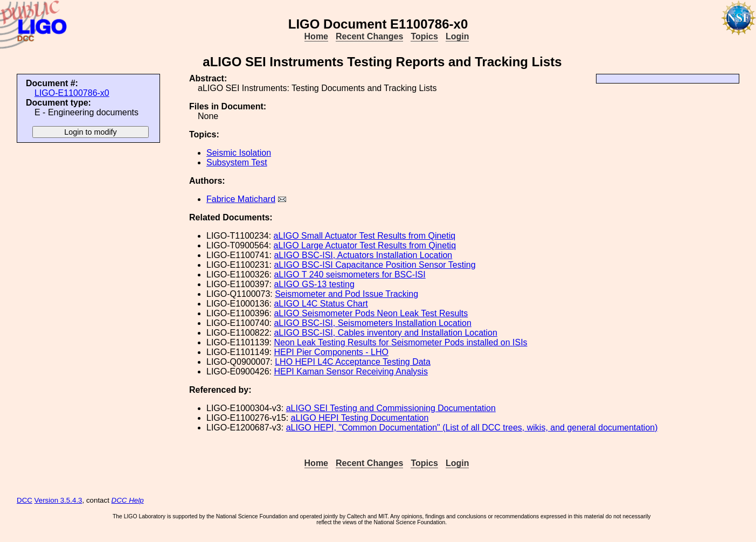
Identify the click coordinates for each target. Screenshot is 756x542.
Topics (424, 36)
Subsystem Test (237, 162)
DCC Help (128, 500)
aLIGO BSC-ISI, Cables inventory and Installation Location (385, 333)
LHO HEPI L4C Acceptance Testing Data (353, 362)
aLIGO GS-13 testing (314, 284)
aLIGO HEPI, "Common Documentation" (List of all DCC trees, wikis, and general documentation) (472, 428)
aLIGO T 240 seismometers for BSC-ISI (349, 275)
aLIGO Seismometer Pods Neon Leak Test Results (371, 313)
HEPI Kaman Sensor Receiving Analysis (351, 371)
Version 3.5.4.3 (58, 500)
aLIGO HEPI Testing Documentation (360, 418)
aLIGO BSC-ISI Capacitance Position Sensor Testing (374, 265)
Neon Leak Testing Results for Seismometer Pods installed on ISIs (400, 342)
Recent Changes (369, 36)
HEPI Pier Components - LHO (331, 352)
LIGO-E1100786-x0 (72, 93)
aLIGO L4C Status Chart (321, 304)
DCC (25, 500)
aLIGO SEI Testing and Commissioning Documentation (391, 408)
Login (457, 36)
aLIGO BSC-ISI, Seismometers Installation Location (372, 323)
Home (316, 36)
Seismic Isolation (239, 153)
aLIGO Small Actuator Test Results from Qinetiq (365, 236)
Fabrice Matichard (241, 199)
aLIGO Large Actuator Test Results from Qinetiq (365, 245)
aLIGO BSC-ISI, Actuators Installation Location (363, 255)
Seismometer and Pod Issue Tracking (346, 294)
